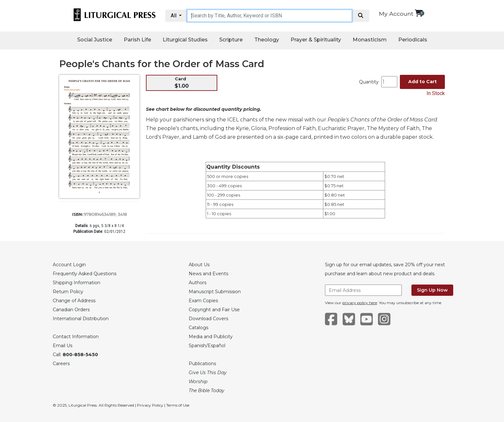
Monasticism (370, 40)
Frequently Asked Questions (85, 274)
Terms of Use (178, 405)
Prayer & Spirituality (316, 40)
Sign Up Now (432, 290)
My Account (396, 14)
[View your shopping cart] (419, 13)
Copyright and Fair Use (214, 310)
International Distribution (81, 319)
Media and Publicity (211, 337)
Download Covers (208, 319)
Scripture (231, 40)
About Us (199, 265)
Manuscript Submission (215, 292)
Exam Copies (203, 301)
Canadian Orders (71, 310)
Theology (267, 40)
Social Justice (95, 40)
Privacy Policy (150, 405)
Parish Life (137, 40)
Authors (198, 283)
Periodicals (413, 40)
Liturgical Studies (185, 40)
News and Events (208, 274)
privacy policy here (360, 303)
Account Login (69, 265)
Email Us (63, 346)
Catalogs (198, 328)
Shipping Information (76, 283)
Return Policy (68, 292)
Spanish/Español (207, 346)
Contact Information (76, 337)
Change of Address (74, 301)
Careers (61, 364)
